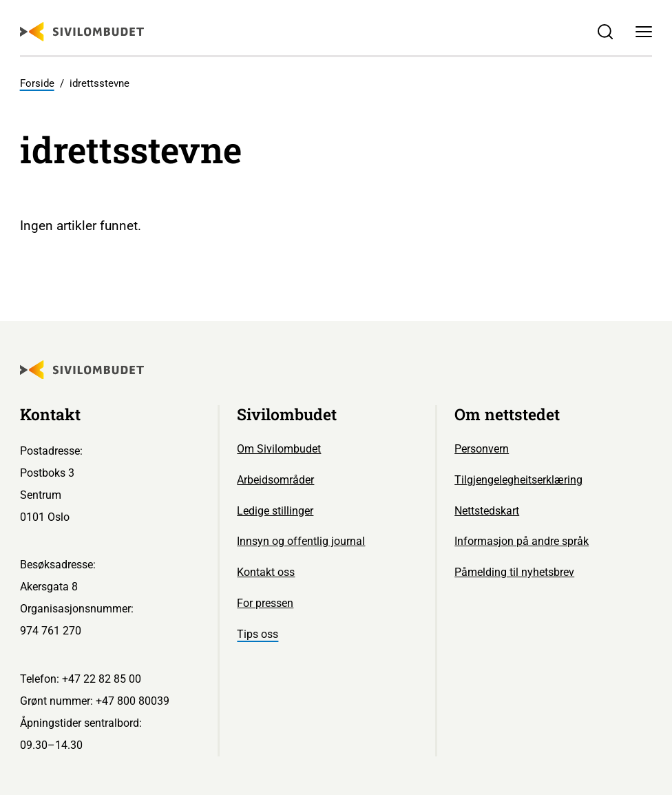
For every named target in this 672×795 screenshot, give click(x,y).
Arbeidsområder (275, 480)
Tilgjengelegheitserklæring (518, 480)
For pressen (265, 603)
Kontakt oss (266, 572)
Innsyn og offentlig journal (301, 541)
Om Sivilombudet (279, 449)
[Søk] (605, 32)
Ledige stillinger (275, 511)
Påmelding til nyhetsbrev (514, 572)
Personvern (482, 449)
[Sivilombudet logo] (82, 32)
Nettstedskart (487, 511)
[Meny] (644, 32)
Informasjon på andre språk (522, 541)
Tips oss (258, 634)
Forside (37, 83)
